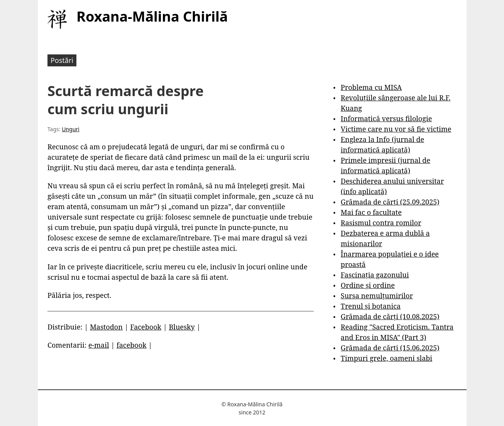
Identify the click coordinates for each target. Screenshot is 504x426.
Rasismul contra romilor (381, 223)
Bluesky (182, 327)
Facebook (146, 327)
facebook (132, 345)
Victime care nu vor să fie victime (396, 129)
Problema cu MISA (371, 87)
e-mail (99, 345)
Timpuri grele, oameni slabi (386, 358)
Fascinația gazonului (375, 275)
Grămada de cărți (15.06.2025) (390, 348)
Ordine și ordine (368, 285)
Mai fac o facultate (371, 212)
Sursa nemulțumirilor (377, 296)
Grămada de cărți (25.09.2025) (390, 202)
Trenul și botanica (371, 306)
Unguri (71, 129)
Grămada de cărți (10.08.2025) (390, 316)
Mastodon (106, 327)
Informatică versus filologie (386, 118)
